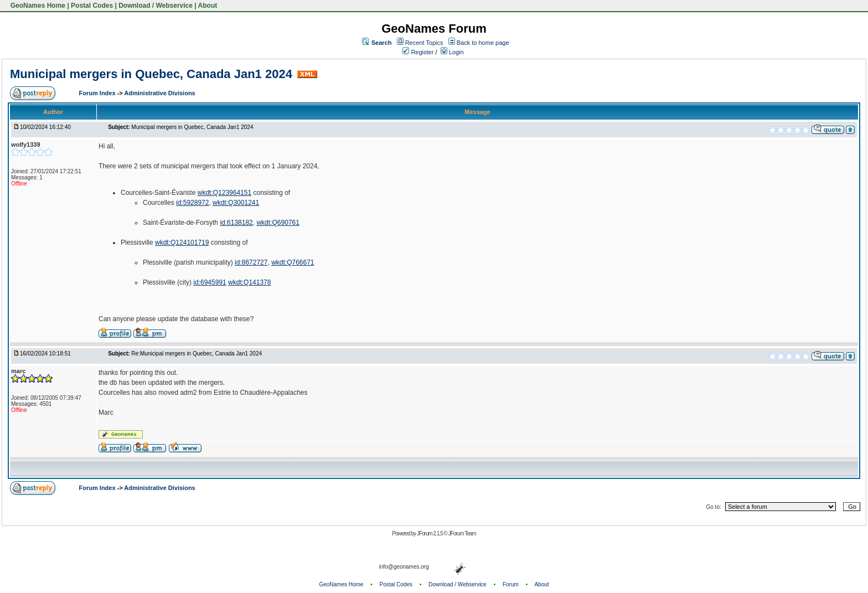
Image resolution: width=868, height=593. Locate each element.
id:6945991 (210, 282)
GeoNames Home (37, 6)
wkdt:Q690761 (278, 223)
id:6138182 (236, 223)
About (208, 6)
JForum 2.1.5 (430, 533)
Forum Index (98, 93)
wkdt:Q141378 (249, 282)
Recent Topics (424, 43)
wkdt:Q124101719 (182, 243)
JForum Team (462, 533)
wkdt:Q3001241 (236, 203)
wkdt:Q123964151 (224, 193)
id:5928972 (192, 203)
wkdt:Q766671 (293, 262)
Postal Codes (92, 6)
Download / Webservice (156, 6)
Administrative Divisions (159, 93)
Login (452, 52)
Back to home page (483, 43)
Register (418, 52)
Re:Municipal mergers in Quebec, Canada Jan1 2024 (197, 354)
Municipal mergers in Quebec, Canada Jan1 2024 (151, 74)
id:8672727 (251, 262)
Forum (511, 584)
